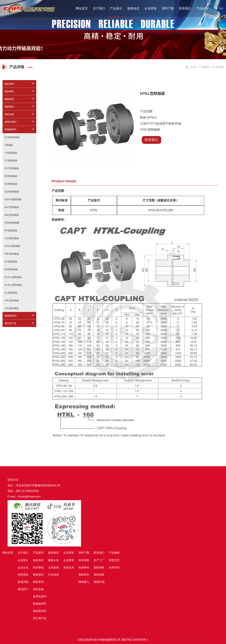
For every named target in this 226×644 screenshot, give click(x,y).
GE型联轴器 (11, 184)
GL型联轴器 (11, 293)
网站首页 (82, 8)
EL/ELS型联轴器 (13, 285)
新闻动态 (133, 8)
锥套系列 (9, 99)
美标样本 (84, 575)
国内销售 (99, 575)
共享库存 (114, 568)
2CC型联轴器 (12, 168)
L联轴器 (9, 145)
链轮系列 (9, 84)
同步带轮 (9, 91)
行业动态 (54, 575)
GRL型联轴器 (12, 300)
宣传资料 (84, 560)
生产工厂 (99, 560)
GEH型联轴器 (12, 192)
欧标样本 (84, 568)
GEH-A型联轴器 (13, 199)
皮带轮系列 (10, 122)
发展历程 (23, 582)
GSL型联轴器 (12, 308)
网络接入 (84, 582)
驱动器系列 (10, 316)
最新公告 (54, 560)
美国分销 (99, 582)
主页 (193, 67)
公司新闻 (54, 568)
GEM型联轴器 (12, 223)
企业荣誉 (151, 8)
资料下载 (168, 8)
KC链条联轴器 (12, 137)
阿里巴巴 (114, 560)
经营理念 (23, 575)
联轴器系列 (10, 129)
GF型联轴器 (11, 262)
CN (216, 8)
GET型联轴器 (12, 207)
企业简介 (23, 560)
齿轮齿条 (9, 114)
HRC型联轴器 (12, 254)
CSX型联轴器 (12, 238)
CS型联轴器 (11, 153)
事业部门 (23, 589)
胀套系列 (9, 107)
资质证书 (69, 568)
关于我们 (99, 8)
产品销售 (202, 8)
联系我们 (185, 8)
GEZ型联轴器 (12, 215)
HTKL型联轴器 (12, 246)
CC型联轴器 (11, 161)
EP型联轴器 (11, 230)
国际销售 (99, 568)
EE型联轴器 (11, 176)
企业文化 (23, 568)
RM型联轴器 (11, 269)
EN (221, 8)
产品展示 (116, 8)
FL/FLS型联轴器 (13, 277)
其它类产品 (10, 323)
